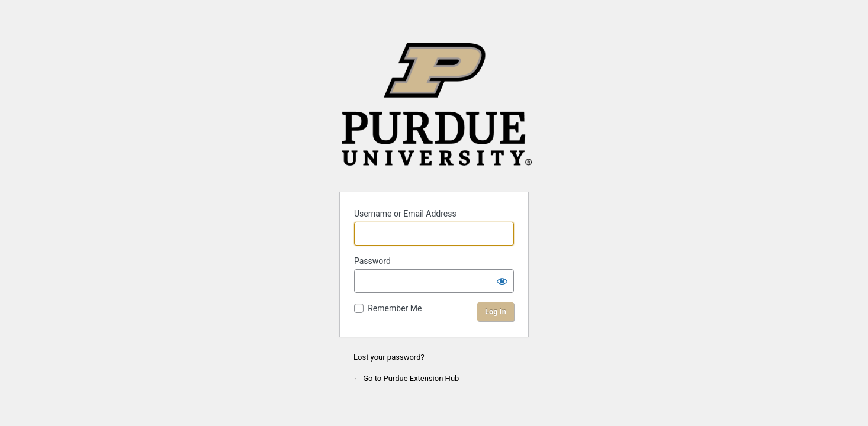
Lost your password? (389, 357)
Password (372, 261)
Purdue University (437, 110)
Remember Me (395, 308)
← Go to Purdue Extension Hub (406, 378)
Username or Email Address (405, 214)
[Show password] (502, 281)
